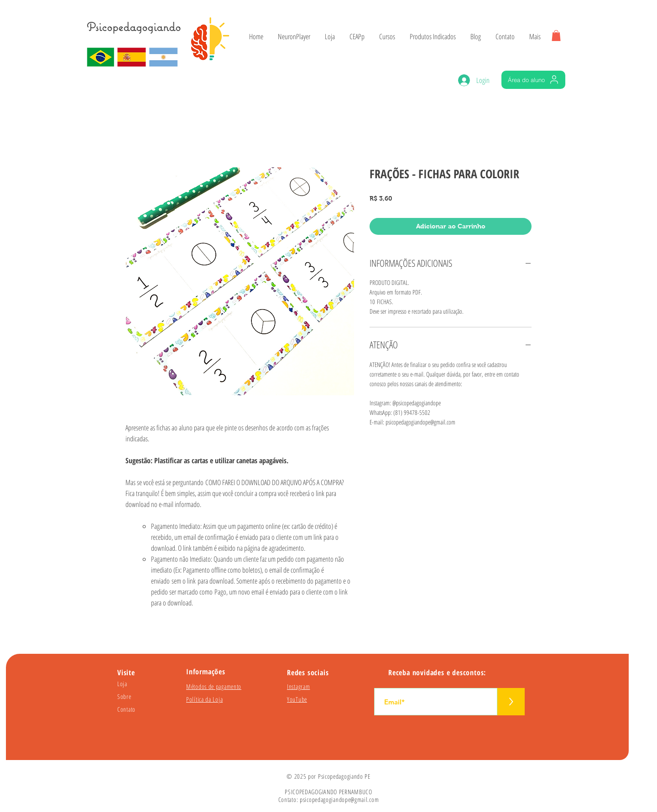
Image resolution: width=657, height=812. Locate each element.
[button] (556, 36)
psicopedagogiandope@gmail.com (339, 799)
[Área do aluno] (533, 80)
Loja (122, 684)
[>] (511, 702)
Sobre (124, 696)
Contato (126, 709)
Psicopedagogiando (134, 27)
